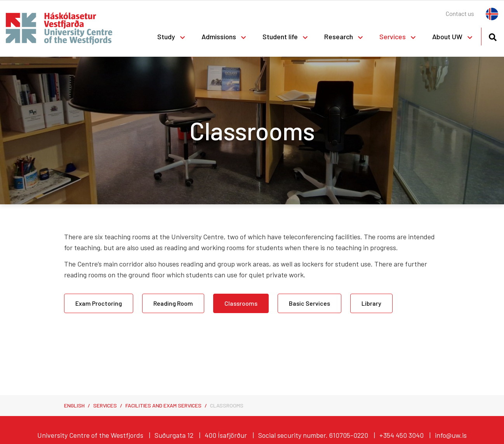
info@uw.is (451, 435)
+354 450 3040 (401, 435)
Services (105, 405)
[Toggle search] (493, 36)
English (74, 405)
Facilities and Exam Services (163, 405)
